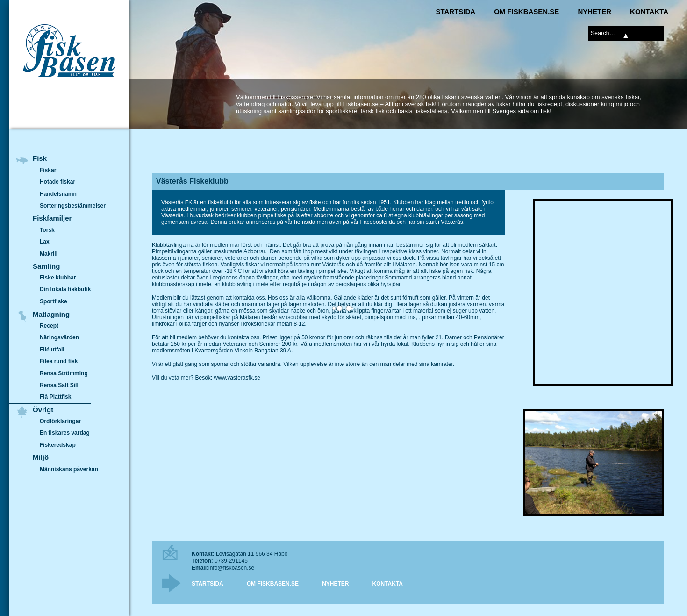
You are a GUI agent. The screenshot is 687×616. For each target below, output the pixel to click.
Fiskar (48, 170)
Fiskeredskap (58, 445)
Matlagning (51, 314)
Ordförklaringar (60, 421)
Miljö (41, 457)
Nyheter (594, 11)
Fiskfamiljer (52, 218)
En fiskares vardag (65, 433)
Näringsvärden (59, 337)
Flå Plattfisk (55, 397)
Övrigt (43, 410)
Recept (49, 326)
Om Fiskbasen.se (526, 11)
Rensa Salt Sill (59, 385)
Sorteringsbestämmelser (73, 206)
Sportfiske (54, 301)
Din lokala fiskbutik (65, 290)
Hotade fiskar (57, 182)
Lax (45, 242)
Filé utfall (52, 350)
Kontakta (649, 11)
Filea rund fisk (59, 361)
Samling (46, 266)
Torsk (47, 230)
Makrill (49, 254)
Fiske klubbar (58, 278)
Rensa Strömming (64, 373)
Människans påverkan (69, 469)
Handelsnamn (58, 194)
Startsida (455, 11)
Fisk (40, 158)
